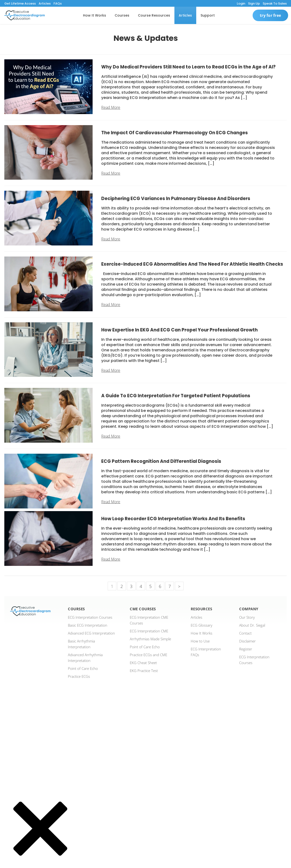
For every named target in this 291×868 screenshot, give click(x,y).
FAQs (58, 3)
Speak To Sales (275, 3)
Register (246, 649)
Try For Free (270, 15)
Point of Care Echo (83, 668)
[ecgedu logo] (25, 15)
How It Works (95, 15)
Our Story (247, 617)
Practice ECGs (79, 676)
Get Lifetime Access (20, 3)
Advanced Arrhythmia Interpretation (85, 658)
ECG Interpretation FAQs (206, 652)
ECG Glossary (202, 625)
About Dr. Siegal (252, 625)
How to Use (200, 641)
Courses (122, 15)
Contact (245, 633)
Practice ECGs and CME (148, 655)
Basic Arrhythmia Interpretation (81, 644)
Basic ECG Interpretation (88, 625)
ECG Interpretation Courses (90, 617)
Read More (111, 107)
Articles (45, 3)
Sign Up (254, 3)
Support (208, 15)
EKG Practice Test (144, 671)
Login (241, 3)
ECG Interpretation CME (149, 631)
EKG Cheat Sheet (143, 663)
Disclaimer (247, 641)
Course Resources (154, 15)
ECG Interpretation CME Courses (149, 620)
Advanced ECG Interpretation (91, 633)
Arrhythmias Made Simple (150, 639)
